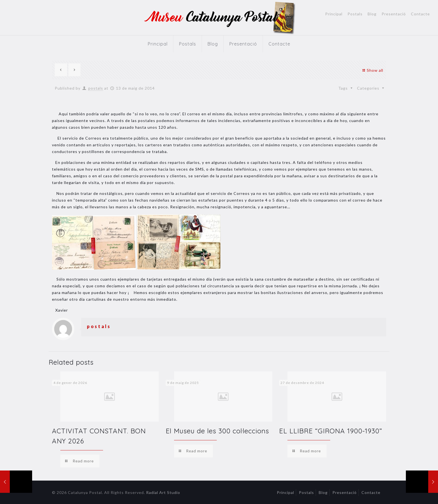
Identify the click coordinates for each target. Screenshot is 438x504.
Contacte (420, 14)
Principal (334, 14)
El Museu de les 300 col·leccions (217, 431)
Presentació (394, 14)
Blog (372, 14)
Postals (355, 14)
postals (96, 88)
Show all (372, 70)
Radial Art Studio (163, 492)
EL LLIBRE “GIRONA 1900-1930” (331, 431)
